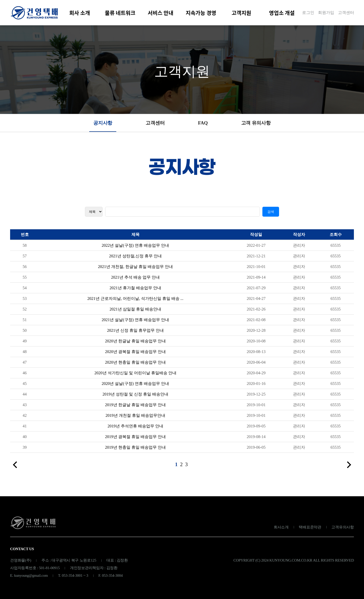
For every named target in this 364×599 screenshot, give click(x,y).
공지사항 (103, 123)
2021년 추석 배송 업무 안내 (135, 279)
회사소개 (281, 527)
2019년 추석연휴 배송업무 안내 (135, 428)
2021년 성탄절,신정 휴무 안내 (135, 258)
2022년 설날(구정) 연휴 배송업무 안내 (135, 247)
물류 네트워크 (120, 13)
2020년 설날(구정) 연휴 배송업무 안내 (135, 385)
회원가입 (326, 13)
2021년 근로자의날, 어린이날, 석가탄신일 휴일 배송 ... (135, 300)
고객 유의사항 (256, 123)
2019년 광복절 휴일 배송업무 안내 (135, 438)
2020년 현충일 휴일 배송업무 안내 (135, 364)
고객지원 (241, 13)
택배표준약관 (310, 527)
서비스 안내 (160, 13)
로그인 (308, 13)
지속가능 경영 (201, 13)
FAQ (203, 123)
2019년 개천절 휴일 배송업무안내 (135, 417)
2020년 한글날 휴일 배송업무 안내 (135, 343)
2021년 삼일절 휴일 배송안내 (135, 311)
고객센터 (346, 13)
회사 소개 (80, 13)
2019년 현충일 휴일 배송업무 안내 (135, 449)
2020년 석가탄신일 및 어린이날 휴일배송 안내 (135, 375)
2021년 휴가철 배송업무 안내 (135, 290)
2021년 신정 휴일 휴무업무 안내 (135, 332)
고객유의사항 (343, 527)
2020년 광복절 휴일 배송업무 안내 (135, 353)
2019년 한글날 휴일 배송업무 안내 (135, 407)
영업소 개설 (282, 13)
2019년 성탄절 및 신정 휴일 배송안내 (135, 396)
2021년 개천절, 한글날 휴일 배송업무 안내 (135, 268)
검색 (271, 213)
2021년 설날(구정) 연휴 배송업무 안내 (135, 322)
